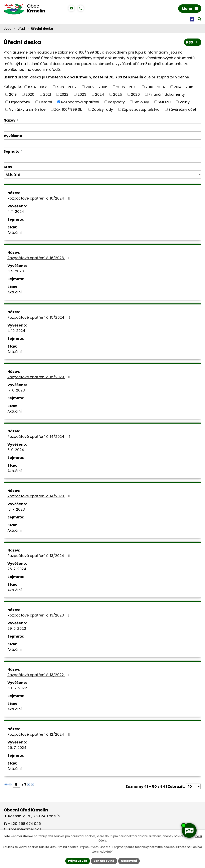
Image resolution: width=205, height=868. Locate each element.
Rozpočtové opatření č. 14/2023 (39, 496)
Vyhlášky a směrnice (27, 109)
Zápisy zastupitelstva (141, 109)
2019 (13, 94)
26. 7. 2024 (17, 569)
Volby (185, 102)
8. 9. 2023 (16, 271)
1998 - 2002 (66, 87)
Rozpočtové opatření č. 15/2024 (40, 317)
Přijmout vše (78, 861)
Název (10, 120)
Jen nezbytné (104, 861)
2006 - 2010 (126, 87)
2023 (82, 94)
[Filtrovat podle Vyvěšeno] (102, 143)
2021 (47, 94)
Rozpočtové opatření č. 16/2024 (39, 198)
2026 (135, 94)
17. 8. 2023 (16, 390)
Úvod (8, 29)
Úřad (21, 29)
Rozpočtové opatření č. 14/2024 (40, 437)
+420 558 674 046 (24, 824)
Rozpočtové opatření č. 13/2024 (39, 556)
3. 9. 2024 (16, 450)
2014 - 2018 (183, 87)
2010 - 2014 (155, 87)
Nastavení (129, 861)
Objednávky (20, 102)
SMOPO (164, 102)
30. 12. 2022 (17, 688)
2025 (118, 94)
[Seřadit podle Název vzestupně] (18, 119)
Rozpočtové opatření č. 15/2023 (39, 377)
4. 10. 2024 (16, 331)
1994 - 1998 (38, 87)
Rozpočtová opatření (80, 102)
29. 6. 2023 (17, 628)
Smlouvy (141, 102)
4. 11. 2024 (16, 211)
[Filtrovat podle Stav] (102, 174)
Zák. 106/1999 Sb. (69, 109)
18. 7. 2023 (16, 509)
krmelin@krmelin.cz (24, 829)
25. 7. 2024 (17, 748)
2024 (100, 94)
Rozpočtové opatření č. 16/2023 (39, 258)
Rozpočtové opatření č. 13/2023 (39, 615)
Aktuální (15, 233)
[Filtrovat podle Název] (102, 128)
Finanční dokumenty (167, 94)
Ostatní (45, 102)
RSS (193, 42)
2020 (30, 94)
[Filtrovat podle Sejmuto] (102, 159)
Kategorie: (13, 87)
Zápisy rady (102, 109)
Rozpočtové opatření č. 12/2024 (39, 734)
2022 (64, 94)
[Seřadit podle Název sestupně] (18, 121)
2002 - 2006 (96, 87)
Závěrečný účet (182, 109)
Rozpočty (116, 102)
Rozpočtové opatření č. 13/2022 (39, 675)
